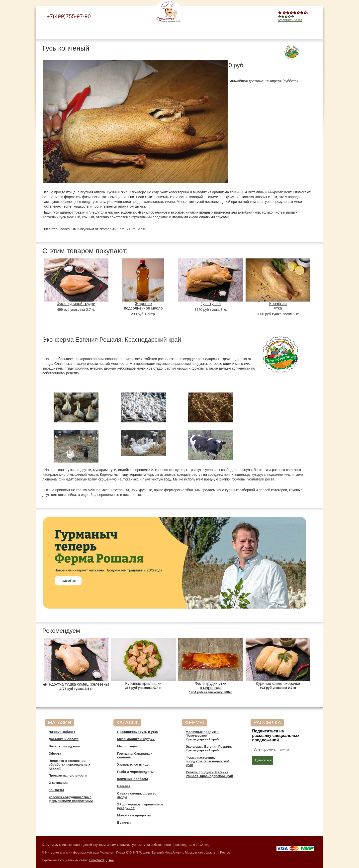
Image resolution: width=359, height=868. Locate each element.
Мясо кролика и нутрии (72, 32)
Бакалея (214, 30)
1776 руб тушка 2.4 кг (76, 689)
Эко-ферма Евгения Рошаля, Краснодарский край (209, 748)
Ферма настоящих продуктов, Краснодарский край (207, 761)
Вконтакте (97, 860)
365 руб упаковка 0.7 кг (143, 688)
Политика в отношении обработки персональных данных (69, 764)
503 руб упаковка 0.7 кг (278, 688)
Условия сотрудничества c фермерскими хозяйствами (71, 799)
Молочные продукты (285, 32)
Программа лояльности (68, 775)
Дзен (110, 860)
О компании (58, 783)
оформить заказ (290, 20)
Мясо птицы (95, 30)
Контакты (56, 790)
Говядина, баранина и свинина (119, 34)
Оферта (55, 753)
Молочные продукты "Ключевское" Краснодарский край (203, 736)
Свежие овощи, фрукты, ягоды (238, 32)
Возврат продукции (64, 746)
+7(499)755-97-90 (69, 16)
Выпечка (309, 30)
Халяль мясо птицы (143, 32)
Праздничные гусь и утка (48, 32)
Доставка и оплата (64, 739)
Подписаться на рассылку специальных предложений (276, 736)
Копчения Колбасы (190, 32)
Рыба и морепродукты (166, 32)
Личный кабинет (62, 732)
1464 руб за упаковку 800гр (211, 692)
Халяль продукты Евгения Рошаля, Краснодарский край (209, 774)
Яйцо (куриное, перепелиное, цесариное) (261, 34)
